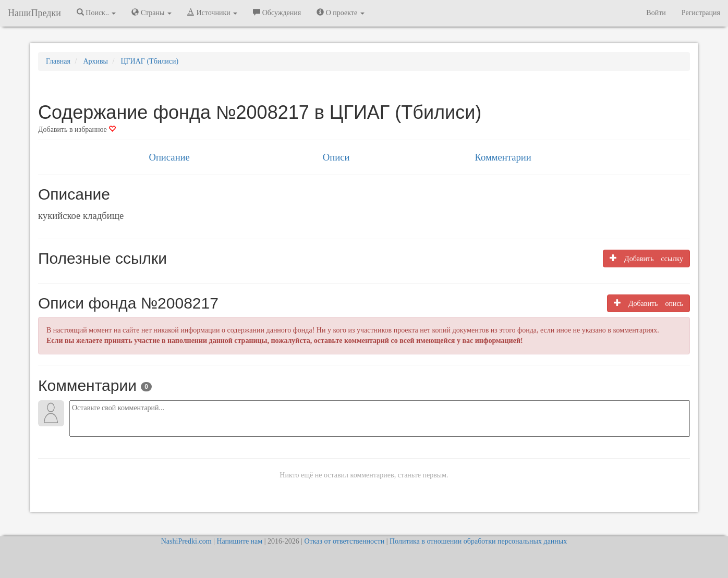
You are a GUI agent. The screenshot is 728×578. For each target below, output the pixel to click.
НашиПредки (34, 13)
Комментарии (503, 157)
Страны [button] (151, 13)
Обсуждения (277, 13)
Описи (336, 157)
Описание (169, 157)
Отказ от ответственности (344, 541)
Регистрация (701, 13)
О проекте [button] (340, 13)
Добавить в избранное (77, 130)
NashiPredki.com (186, 541)
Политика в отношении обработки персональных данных (478, 541)
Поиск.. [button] (96, 13)
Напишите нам (239, 541)
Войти (656, 13)
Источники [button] (212, 13)
